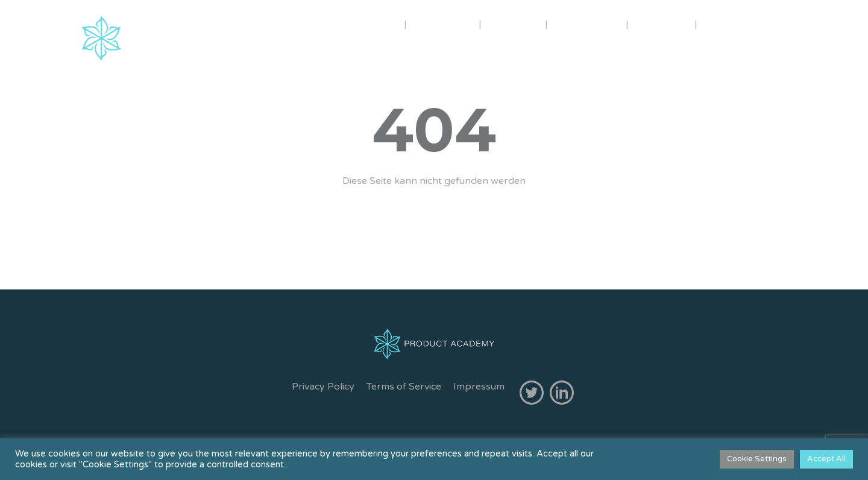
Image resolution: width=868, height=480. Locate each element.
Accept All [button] (826, 459)
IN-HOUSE (588, 24)
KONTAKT (736, 24)
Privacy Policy (323, 387)
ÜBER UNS (363, 24)
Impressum (479, 387)
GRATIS (662, 24)
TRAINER (444, 24)
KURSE (513, 24)
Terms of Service (404, 387)
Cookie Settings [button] (757, 459)
